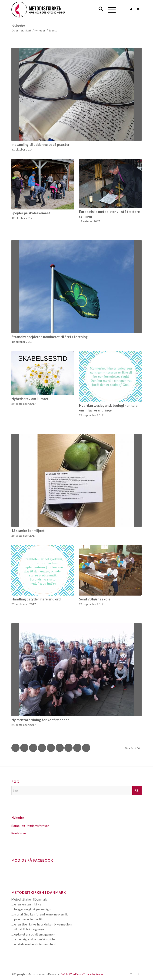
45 (60, 748)
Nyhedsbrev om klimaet (30, 399)
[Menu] (109, 10)
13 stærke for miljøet (28, 531)
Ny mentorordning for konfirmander (40, 720)
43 (42, 748)
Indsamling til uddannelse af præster (40, 145)
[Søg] (98, 10)
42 (33, 748)
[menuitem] (98, 10)
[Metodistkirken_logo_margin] (63, 10)
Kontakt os (19, 833)
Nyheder (18, 26)
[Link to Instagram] (138, 10)
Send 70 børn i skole (95, 599)
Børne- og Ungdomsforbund (30, 826)
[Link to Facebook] (131, 10)
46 (69, 748)
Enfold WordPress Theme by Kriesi (82, 974)
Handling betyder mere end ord (36, 599)
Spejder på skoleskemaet (31, 213)
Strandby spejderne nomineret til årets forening (50, 337)
